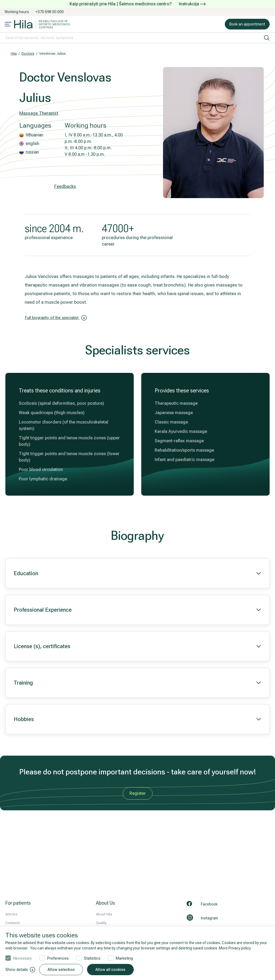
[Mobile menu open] (8, 25)
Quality (101, 923)
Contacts (13, 923)
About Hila (104, 914)
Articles (11, 914)
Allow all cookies (110, 970)
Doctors (28, 53)
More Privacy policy (235, 948)
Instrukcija (192, 4)
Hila (14, 53)
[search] (267, 38)
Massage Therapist (39, 113)
